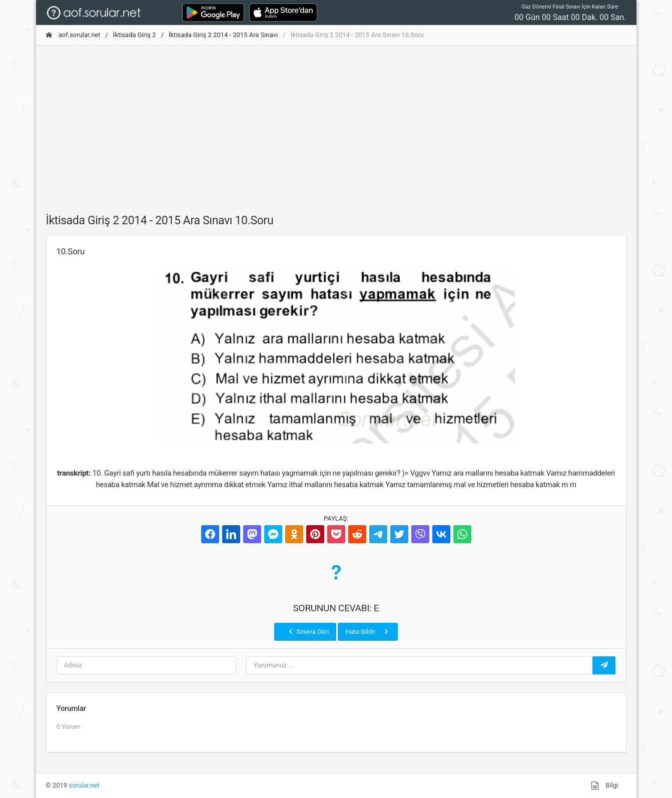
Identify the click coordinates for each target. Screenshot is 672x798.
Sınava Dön (308, 631)
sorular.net (84, 785)
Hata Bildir (368, 631)
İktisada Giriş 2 (135, 35)
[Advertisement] (336, 124)
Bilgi (604, 785)
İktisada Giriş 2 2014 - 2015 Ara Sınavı (223, 35)
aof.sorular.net (73, 35)
